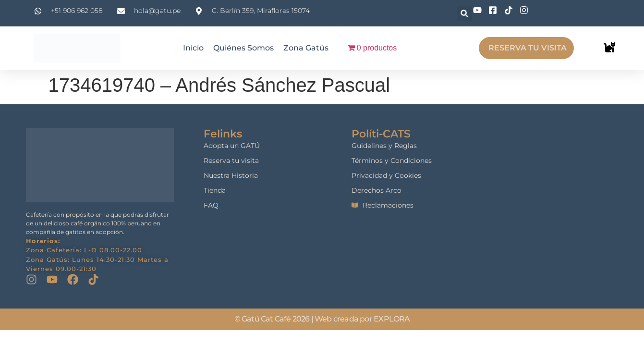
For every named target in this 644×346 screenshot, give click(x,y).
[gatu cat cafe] (559, 187)
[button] (465, 13)
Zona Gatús (306, 48)
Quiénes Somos (243, 48)
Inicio (193, 48)
